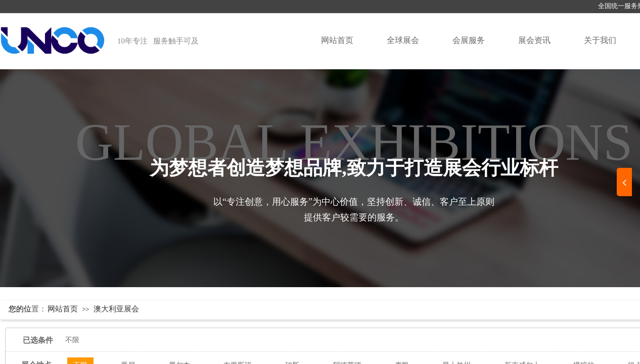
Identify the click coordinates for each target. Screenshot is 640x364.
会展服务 (469, 40)
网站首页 (337, 40)
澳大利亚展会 (116, 309)
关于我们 (600, 40)
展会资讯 (534, 40)
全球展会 (403, 40)
